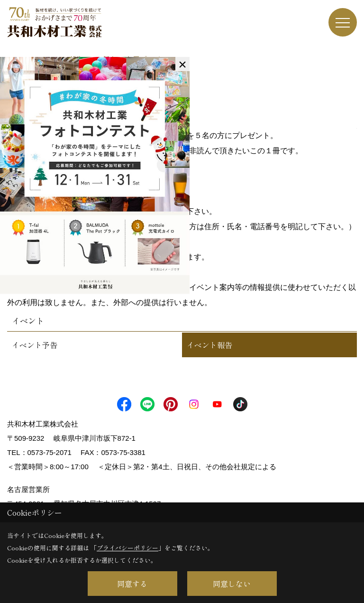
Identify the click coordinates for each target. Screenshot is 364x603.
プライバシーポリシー (127, 548)
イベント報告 (209, 345)
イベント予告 (35, 345)
